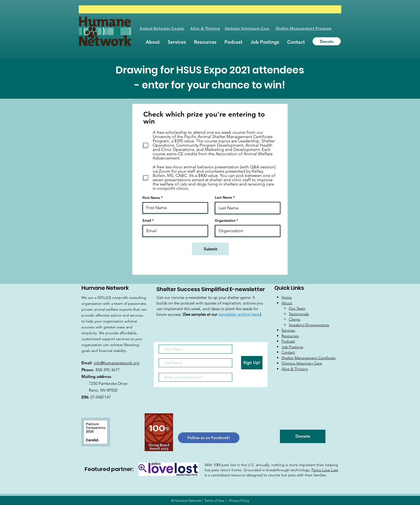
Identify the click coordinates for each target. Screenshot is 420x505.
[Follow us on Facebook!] (209, 438)
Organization (225, 220)
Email (147, 220)
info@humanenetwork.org (117, 363)
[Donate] (327, 41)
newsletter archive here (239, 314)
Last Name (223, 197)
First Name (151, 198)
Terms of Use (214, 501)
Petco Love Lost (325, 470)
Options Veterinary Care (247, 28)
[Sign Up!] (252, 363)
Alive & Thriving (205, 28)
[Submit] (210, 249)
